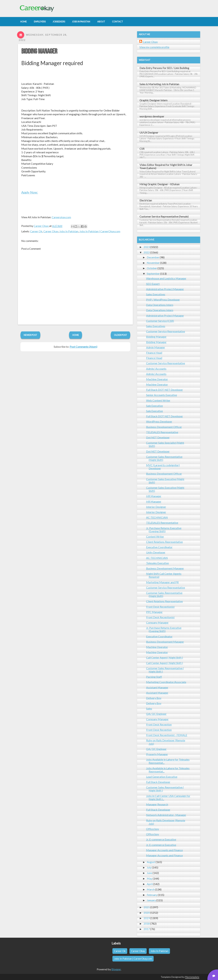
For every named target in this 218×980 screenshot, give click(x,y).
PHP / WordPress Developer (163, 300)
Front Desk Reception (159, 724)
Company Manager (157, 622)
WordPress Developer (159, 421)
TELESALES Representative (162, 432)
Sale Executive (154, 406)
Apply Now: (30, 192)
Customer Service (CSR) (160, 321)
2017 (147, 929)
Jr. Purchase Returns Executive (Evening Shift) (164, 530)
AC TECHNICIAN (157, 517)
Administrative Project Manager (165, 289)
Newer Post (30, 335)
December (153, 257)
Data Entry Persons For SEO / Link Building (164, 68)
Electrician (146, 200)
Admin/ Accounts (156, 369)
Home (76, 335)
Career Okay (51, 231)
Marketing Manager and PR (162, 582)
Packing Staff (154, 677)
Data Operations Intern (160, 305)
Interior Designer (156, 507)
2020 (147, 913)
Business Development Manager (165, 568)
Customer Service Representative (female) (164, 216)
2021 (147, 907)
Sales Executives (156, 294)
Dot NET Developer (158, 437)
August (151, 862)
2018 (147, 923)
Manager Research (157, 804)
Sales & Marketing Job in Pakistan (159, 84)
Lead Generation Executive (162, 777)
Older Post (120, 335)
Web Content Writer (158, 400)
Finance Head (154, 353)
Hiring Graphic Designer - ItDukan (159, 184)
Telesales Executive (157, 563)
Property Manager (157, 754)
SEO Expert (153, 284)
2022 (147, 252)
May (150, 878)
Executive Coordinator (159, 547)
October (152, 268)
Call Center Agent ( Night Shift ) (165, 657)
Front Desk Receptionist (160, 607)
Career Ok (36, 231)
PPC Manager (154, 612)
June (149, 873)
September (153, 274)
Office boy (153, 829)
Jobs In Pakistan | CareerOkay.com (100, 231)
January (151, 900)
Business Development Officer (164, 427)
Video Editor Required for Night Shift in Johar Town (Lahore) (166, 166)
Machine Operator (157, 379)
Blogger (116, 969)
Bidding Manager (39, 51)
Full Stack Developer (158, 782)
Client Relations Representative (164, 542)
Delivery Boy (154, 698)
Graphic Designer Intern (153, 100)
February (152, 895)
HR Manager (154, 496)
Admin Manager (156, 347)
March (151, 889)
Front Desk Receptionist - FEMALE (167, 735)
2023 (147, 247)
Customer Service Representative (166, 331)
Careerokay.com (61, 217)
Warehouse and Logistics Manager (166, 278)
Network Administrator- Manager (166, 815)
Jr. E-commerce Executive (161, 839)
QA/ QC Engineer (156, 714)
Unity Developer (156, 552)
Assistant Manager (157, 687)
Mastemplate (192, 977)
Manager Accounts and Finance (164, 850)
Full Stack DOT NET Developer (165, 390)
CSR (142, 149)
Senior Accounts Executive (162, 395)
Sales (149, 708)
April (150, 884)
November (153, 263)
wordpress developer (152, 116)
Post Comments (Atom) (83, 347)
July (149, 867)
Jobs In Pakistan (69, 231)
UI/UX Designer (149, 132)
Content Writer (155, 536)
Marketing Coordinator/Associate (166, 682)
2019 (147, 918)
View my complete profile (154, 47)
